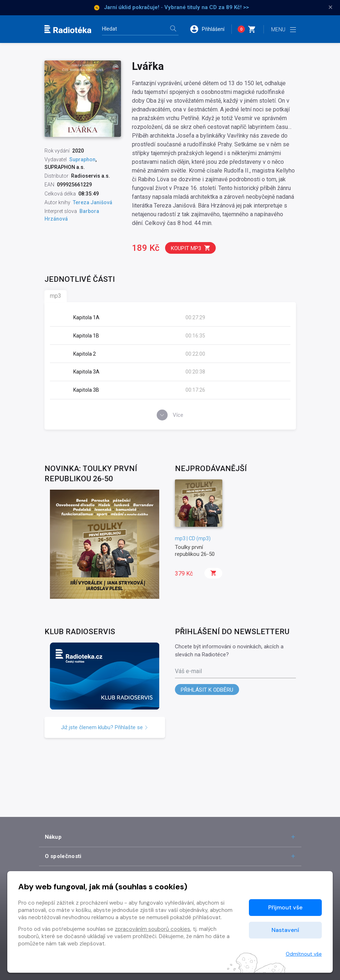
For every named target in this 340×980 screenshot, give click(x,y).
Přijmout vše (285, 907)
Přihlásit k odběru (207, 690)
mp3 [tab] (56, 296)
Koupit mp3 (191, 248)
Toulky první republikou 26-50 (195, 550)
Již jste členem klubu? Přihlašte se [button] (105, 727)
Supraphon (82, 159)
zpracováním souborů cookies (153, 929)
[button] (211, 29)
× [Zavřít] (331, 7)
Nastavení (285, 930)
